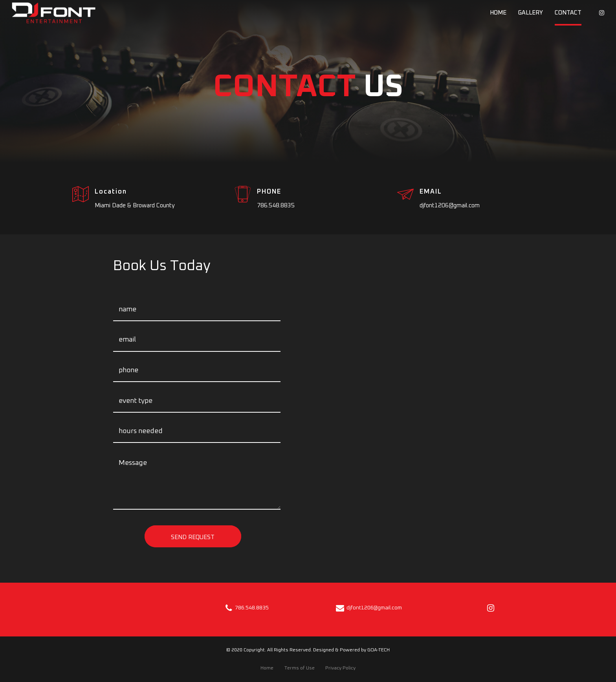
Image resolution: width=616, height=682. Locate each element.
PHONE (269, 192)
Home (498, 13)
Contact (568, 13)
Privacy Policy (340, 668)
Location (111, 192)
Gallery (531, 13)
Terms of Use (300, 668)
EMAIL (431, 192)
